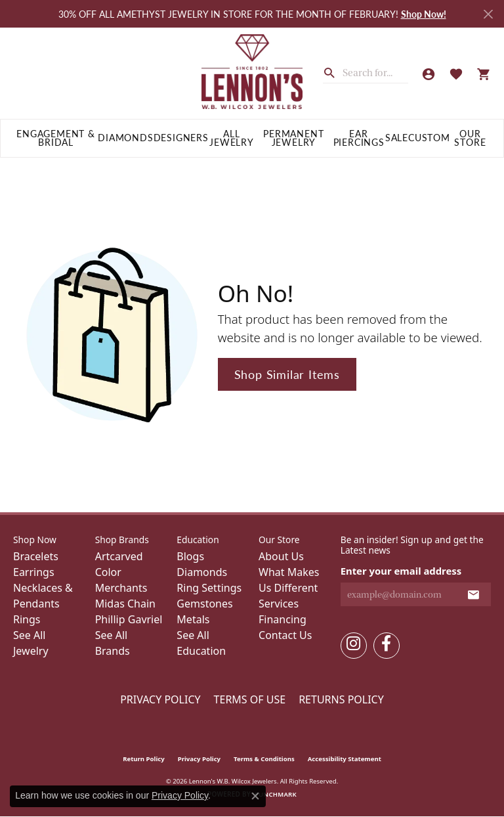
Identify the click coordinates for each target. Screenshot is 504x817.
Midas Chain (125, 604)
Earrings (34, 572)
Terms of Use (250, 699)
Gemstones (204, 604)
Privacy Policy (160, 699)
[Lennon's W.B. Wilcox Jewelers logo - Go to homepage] (252, 73)
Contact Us (285, 635)
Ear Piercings (359, 138)
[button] (429, 74)
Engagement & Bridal (56, 138)
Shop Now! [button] (424, 14)
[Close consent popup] (255, 796)
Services (279, 604)
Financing (283, 619)
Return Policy (144, 759)
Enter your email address (401, 571)
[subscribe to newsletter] (473, 594)
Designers (181, 138)
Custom (429, 138)
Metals (193, 619)
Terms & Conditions (264, 759)
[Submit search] (333, 72)
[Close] (488, 14)
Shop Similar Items (287, 374)
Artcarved (119, 556)
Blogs (190, 556)
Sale (397, 138)
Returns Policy (341, 699)
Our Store (470, 138)
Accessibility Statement (345, 759)
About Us (281, 556)
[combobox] (375, 73)
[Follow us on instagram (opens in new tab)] (354, 646)
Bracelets (36, 556)
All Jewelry (232, 138)
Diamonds (125, 138)
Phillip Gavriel (129, 619)
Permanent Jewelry (293, 138)
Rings (27, 619)
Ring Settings (209, 588)
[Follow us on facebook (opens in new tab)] (387, 646)
